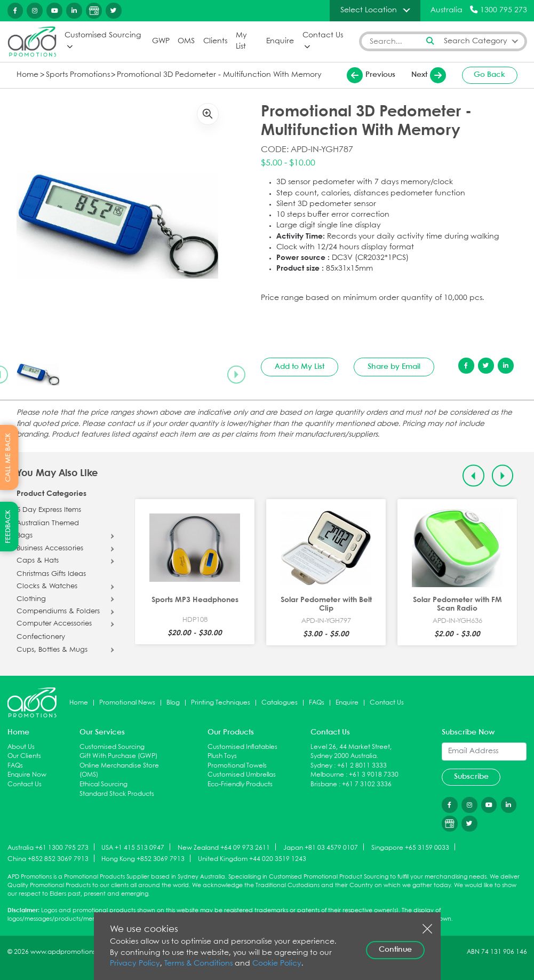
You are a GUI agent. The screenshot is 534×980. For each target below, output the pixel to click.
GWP (161, 41)
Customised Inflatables (242, 747)
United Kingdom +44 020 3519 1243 (252, 859)
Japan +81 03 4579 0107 (321, 847)
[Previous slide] (473, 476)
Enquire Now (27, 775)
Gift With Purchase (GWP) (118, 756)
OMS (186, 41)
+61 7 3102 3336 (367, 784)
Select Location (369, 10)
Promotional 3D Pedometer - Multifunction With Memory (219, 75)
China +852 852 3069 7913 (48, 859)
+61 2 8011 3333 (362, 766)
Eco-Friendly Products (240, 784)
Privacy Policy (135, 964)
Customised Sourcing (103, 35)
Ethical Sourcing (103, 784)
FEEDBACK (8, 527)
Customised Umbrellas (242, 775)
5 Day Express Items (49, 510)
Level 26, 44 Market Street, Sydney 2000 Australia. (351, 752)
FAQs (317, 703)
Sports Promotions (78, 75)
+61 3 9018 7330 (374, 775)
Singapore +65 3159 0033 (410, 847)
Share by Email (394, 367)
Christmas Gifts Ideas (51, 574)
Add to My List (300, 367)
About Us (21, 747)
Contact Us (323, 35)
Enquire (280, 41)
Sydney (321, 766)
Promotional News (127, 703)
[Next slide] (236, 374)
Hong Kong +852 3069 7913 (143, 859)
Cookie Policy (277, 964)
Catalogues (280, 703)
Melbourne (327, 775)
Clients (215, 41)
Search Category (476, 41)
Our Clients (24, 756)
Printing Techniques (221, 703)
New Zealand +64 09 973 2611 (224, 847)
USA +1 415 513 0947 (133, 847)
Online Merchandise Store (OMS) (119, 770)
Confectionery (41, 637)
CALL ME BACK (8, 457)
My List (241, 41)
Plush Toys (222, 756)
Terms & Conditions (198, 964)
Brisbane (324, 784)
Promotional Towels (237, 766)
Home (27, 75)
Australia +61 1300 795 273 (48, 847)
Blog (173, 703)
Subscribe (471, 777)
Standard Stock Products (117, 794)
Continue (395, 950)
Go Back (489, 75)
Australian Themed (48, 524)
